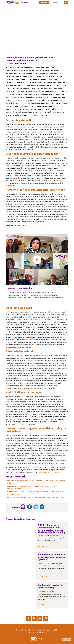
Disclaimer (32, 630)
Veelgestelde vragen (44, 630)
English (55, 630)
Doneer (44, 2)
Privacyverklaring (21, 630)
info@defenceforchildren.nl (50, 472)
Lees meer (42, 546)
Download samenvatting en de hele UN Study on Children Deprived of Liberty (37, 497)
